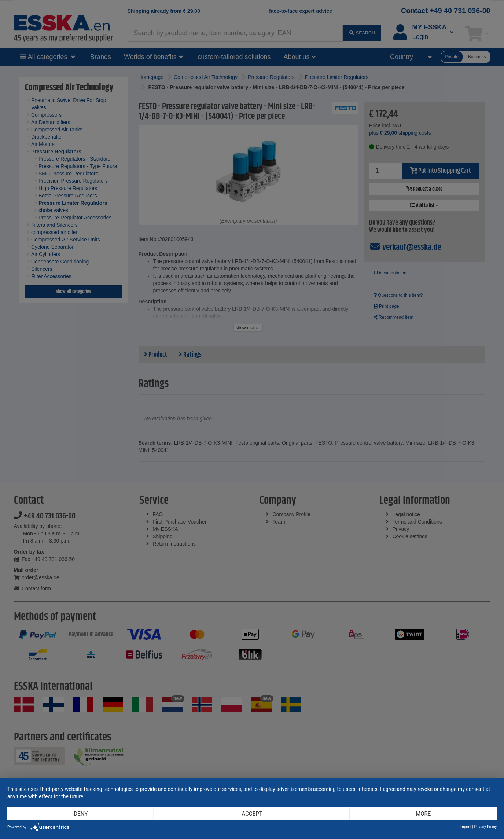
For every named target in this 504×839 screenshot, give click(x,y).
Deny (81, 814)
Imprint (466, 827)
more (423, 814)
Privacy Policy (485, 827)
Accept (252, 814)
